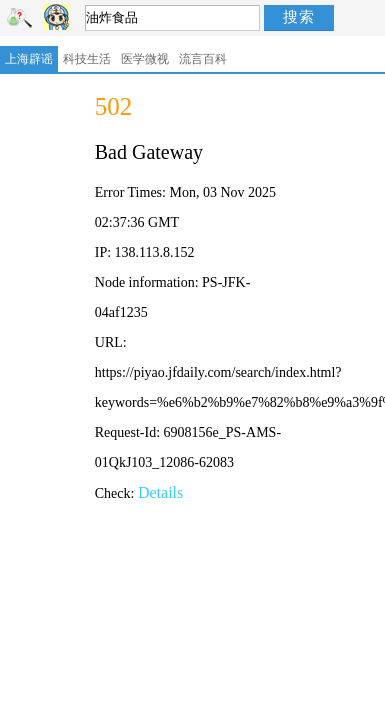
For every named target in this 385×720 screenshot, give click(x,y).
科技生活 (87, 59)
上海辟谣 (29, 59)
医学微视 (145, 59)
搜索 (299, 16)
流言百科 (203, 59)
